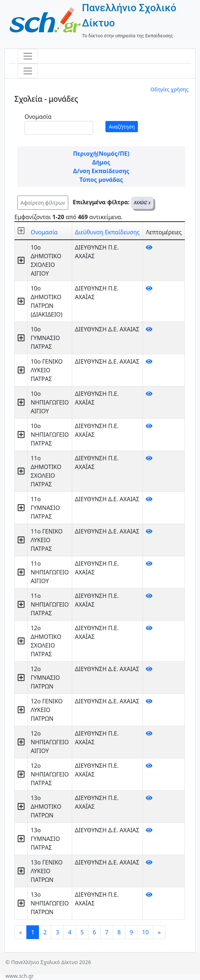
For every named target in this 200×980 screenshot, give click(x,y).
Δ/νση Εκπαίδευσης (101, 171)
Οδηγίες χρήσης (169, 89)
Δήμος (101, 162)
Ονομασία (38, 117)
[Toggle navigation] (28, 56)
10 (145, 932)
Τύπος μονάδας (101, 180)
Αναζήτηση (122, 127)
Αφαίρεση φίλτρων (43, 203)
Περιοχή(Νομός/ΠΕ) (101, 154)
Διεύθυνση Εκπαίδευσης (107, 232)
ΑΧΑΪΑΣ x (142, 203)
